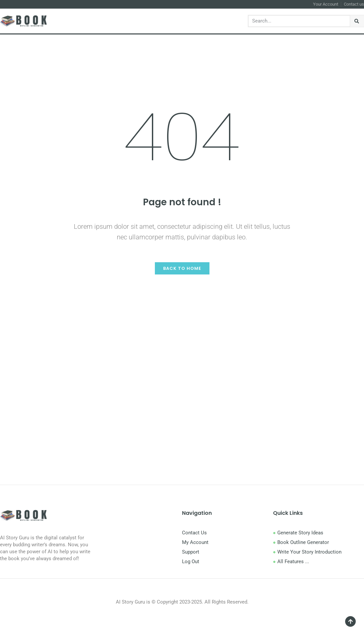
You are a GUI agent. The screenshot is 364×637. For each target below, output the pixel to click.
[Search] (357, 21)
